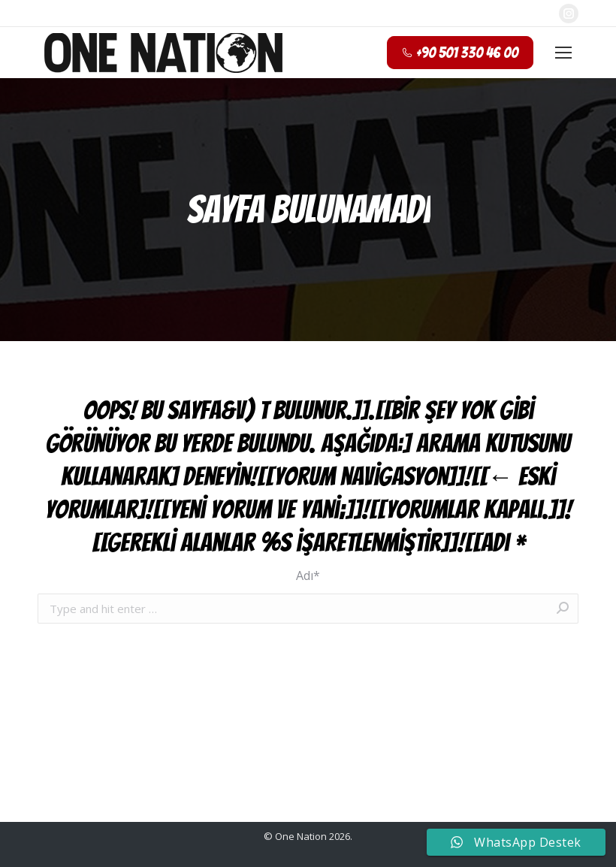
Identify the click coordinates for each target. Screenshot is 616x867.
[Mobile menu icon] (563, 53)
